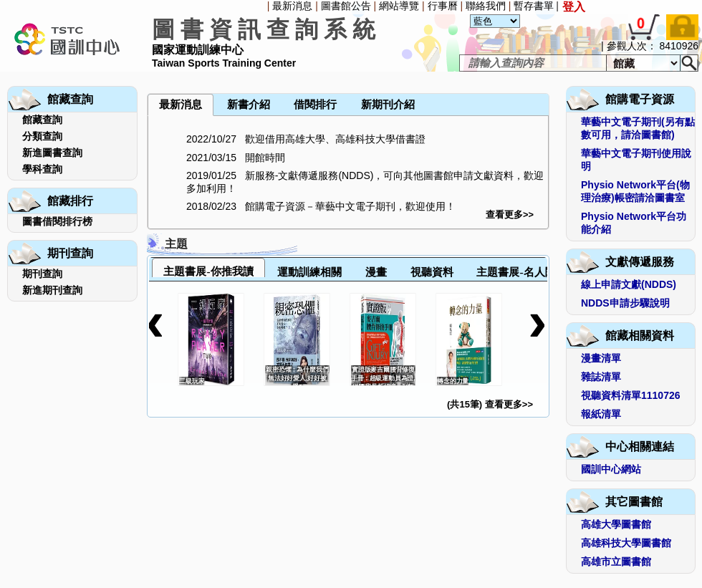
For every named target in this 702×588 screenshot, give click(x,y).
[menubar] (185, 73)
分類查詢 (42, 136)
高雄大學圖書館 (616, 524)
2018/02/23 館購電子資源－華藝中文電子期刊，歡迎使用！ (321, 206)
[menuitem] (148, 73)
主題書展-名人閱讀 (521, 272)
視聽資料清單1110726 (631, 395)
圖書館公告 (346, 6)
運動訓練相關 (309, 272)
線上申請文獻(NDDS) (629, 284)
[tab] (208, 268)
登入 (574, 7)
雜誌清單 (601, 377)
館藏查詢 (42, 120)
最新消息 (292, 6)
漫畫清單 (601, 358)
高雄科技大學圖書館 (626, 543)
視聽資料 (432, 272)
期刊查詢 (42, 274)
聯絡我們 (486, 6)
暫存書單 (534, 6)
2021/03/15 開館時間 (236, 158)
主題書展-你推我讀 (208, 271)
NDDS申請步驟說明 (625, 303)
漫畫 (376, 272)
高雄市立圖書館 (616, 562)
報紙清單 (601, 414)
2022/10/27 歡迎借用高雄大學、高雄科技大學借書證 (306, 139)
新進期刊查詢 (52, 290)
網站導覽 (399, 6)
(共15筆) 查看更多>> (490, 404)
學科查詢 (42, 169)
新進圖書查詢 (52, 153)
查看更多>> (510, 215)
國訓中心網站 (611, 469)
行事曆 (443, 6)
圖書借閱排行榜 (57, 221)
